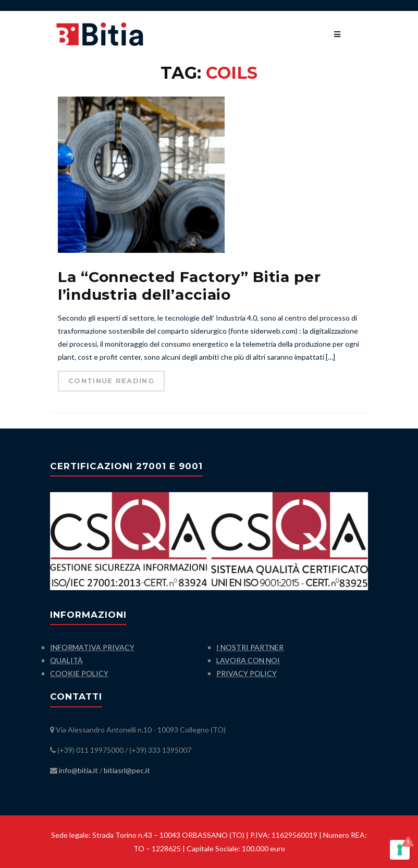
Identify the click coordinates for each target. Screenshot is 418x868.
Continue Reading (111, 381)
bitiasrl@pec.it (127, 770)
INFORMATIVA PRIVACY (92, 647)
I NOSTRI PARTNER (250, 647)
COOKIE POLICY (79, 673)
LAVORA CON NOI (248, 660)
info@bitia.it (78, 770)
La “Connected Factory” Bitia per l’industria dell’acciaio (189, 286)
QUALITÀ (66, 660)
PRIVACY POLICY (247, 673)
